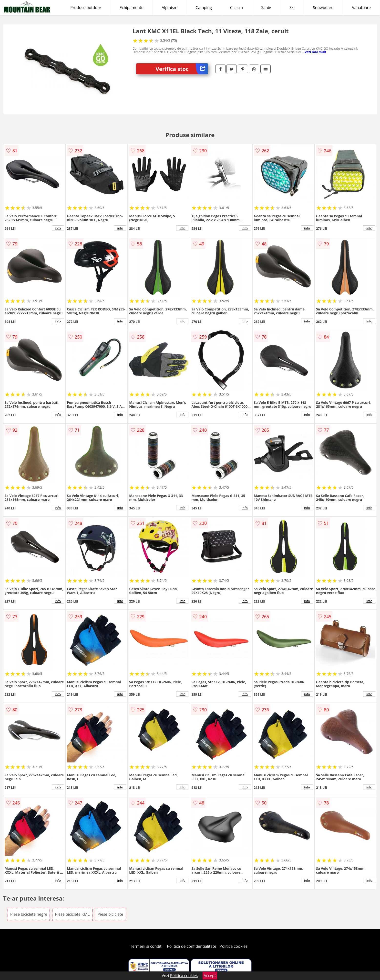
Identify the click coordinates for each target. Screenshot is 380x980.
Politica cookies (234, 946)
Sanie (266, 8)
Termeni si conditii (147, 946)
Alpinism (169, 8)
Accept (210, 976)
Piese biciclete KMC (72, 914)
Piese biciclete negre (29, 914)
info (58, 228)
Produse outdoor (86, 8)
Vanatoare (361, 8)
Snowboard (323, 8)
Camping (204, 8)
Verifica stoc (182, 69)
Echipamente (131, 8)
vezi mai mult (316, 52)
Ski (292, 8)
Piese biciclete (110, 914)
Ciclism (236, 8)
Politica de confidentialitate (192, 946)
